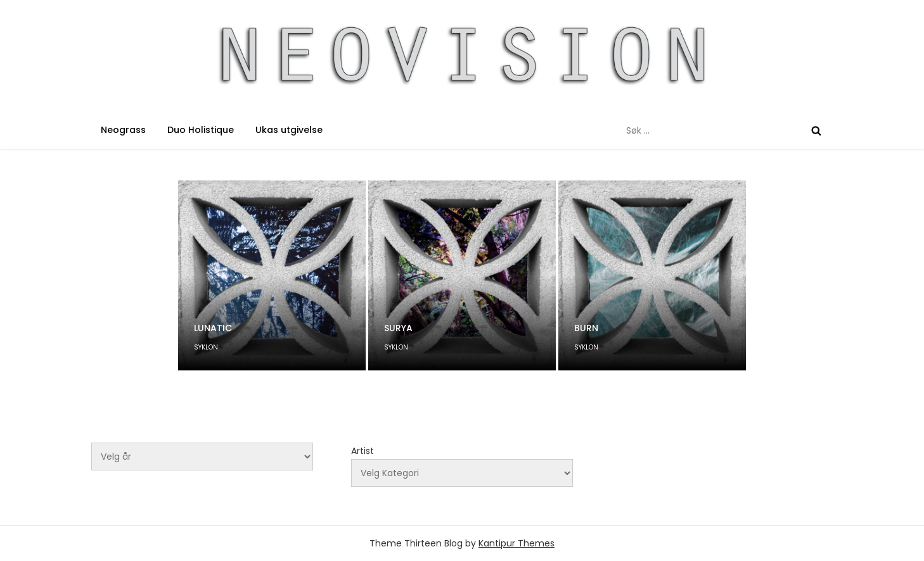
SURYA (398, 328)
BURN (586, 328)
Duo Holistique (201, 130)
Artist (363, 451)
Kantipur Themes (517, 543)
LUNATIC (213, 328)
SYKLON (206, 347)
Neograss (123, 130)
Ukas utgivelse (289, 130)
